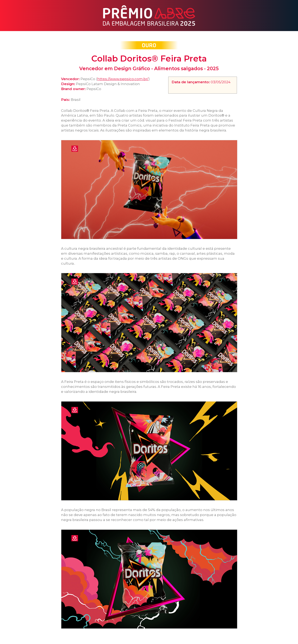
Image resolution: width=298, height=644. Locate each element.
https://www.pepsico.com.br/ (123, 79)
